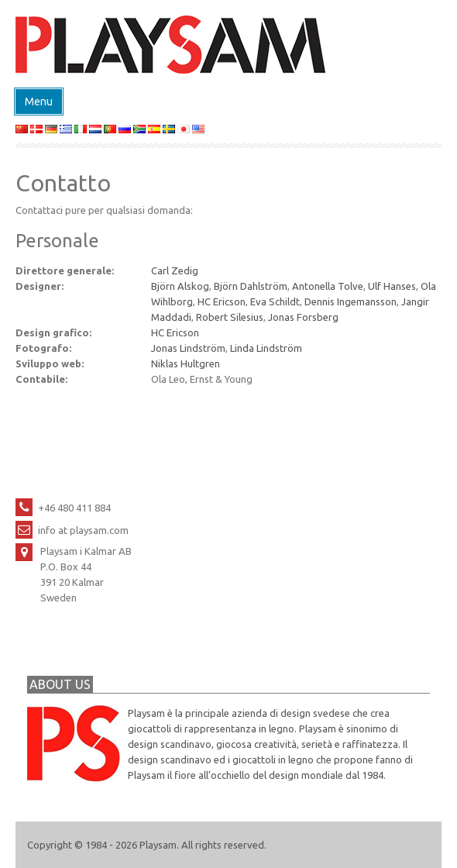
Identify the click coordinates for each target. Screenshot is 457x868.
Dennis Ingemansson (350, 301)
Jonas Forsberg (303, 317)
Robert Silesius (230, 317)
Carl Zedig (175, 270)
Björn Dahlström (251, 286)
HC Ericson (222, 301)
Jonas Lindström (188, 348)
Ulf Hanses (392, 286)
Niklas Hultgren (186, 363)
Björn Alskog (180, 286)
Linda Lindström (266, 348)
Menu (39, 102)
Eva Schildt (275, 301)
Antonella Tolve (328, 286)
